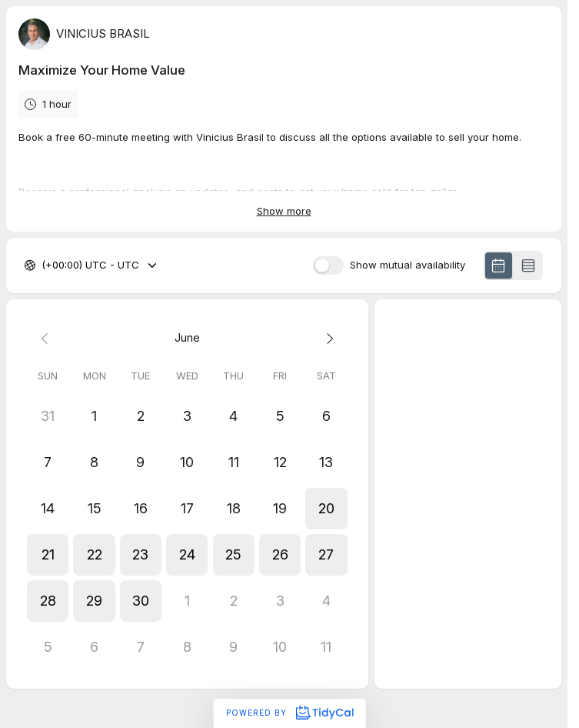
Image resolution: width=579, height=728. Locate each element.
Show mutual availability (408, 265)
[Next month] (326, 338)
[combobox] (43, 265)
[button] (326, 509)
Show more (284, 211)
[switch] (328, 265)
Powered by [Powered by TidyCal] (289, 713)
